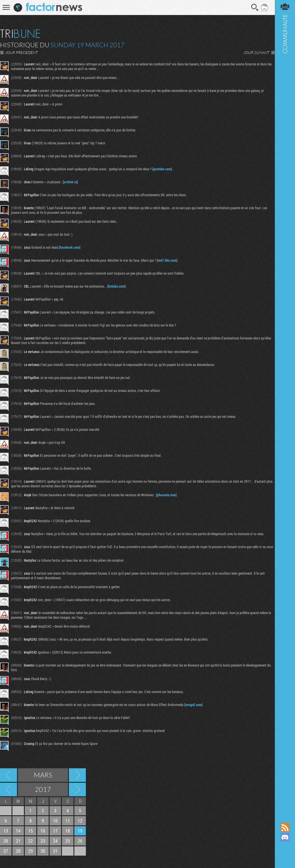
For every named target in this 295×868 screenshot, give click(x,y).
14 (18, 831)
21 (18, 841)
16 (43, 831)
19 (80, 831)
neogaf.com (193, 705)
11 (68, 821)
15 (31, 831)
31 (55, 851)
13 (6, 831)
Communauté (285, 406)
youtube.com (162, 169)
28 (18, 851)
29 (31, 851)
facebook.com (70, 247)
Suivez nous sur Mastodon (285, 847)
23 (43, 841)
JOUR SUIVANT (257, 52)
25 (68, 841)
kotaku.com (117, 286)
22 (31, 841)
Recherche (255, 7)
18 (68, 831)
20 (6, 841)
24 (55, 841)
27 (6, 851)
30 (43, 851)
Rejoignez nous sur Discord (285, 837)
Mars (43, 775)
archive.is (70, 182)
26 (80, 841)
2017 (43, 789)
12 (80, 821)
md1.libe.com (167, 260)
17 (55, 831)
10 (55, 821)
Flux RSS (285, 827)
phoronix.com (166, 495)
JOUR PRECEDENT (22, 52)
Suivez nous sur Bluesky (285, 857)
